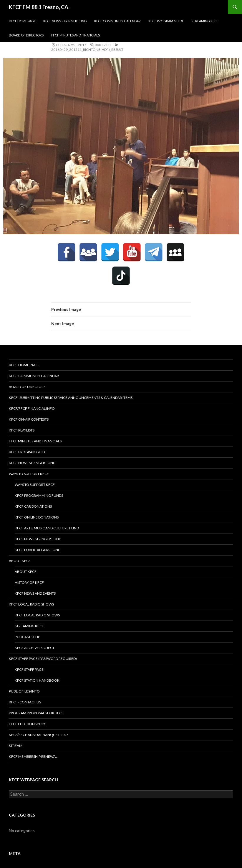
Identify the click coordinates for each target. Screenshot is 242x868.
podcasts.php (27, 637)
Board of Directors (26, 35)
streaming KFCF (205, 21)
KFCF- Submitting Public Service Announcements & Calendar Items (71, 398)
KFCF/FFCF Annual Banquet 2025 (39, 735)
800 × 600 (103, 45)
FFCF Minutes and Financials (76, 35)
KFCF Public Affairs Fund (38, 550)
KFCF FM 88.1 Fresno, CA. (39, 7)
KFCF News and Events (35, 593)
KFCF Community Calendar (117, 21)
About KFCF (20, 561)
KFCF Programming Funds (39, 495)
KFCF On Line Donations (37, 517)
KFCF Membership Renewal (33, 756)
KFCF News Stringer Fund (65, 21)
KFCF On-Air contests (29, 419)
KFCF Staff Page (29, 669)
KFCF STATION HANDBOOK (37, 680)
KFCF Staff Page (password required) (43, 659)
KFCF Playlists (22, 430)
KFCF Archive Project (35, 648)
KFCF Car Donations (33, 506)
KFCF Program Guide (166, 21)
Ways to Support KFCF (29, 474)
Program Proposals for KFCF (36, 713)
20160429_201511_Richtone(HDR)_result (87, 50)
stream (16, 746)
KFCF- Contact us (25, 702)
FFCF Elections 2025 (27, 724)
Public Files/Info (24, 691)
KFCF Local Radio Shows (31, 604)
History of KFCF (29, 582)
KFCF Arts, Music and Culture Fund (47, 528)
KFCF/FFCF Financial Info (32, 408)
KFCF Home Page (22, 21)
